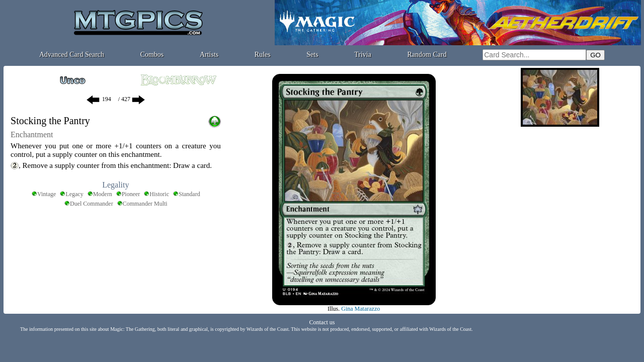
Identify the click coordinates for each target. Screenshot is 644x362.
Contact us (322, 322)
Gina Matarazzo (360, 309)
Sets (312, 55)
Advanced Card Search (72, 55)
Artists (209, 55)
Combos (152, 55)
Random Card (427, 55)
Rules (263, 55)
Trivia (363, 55)
